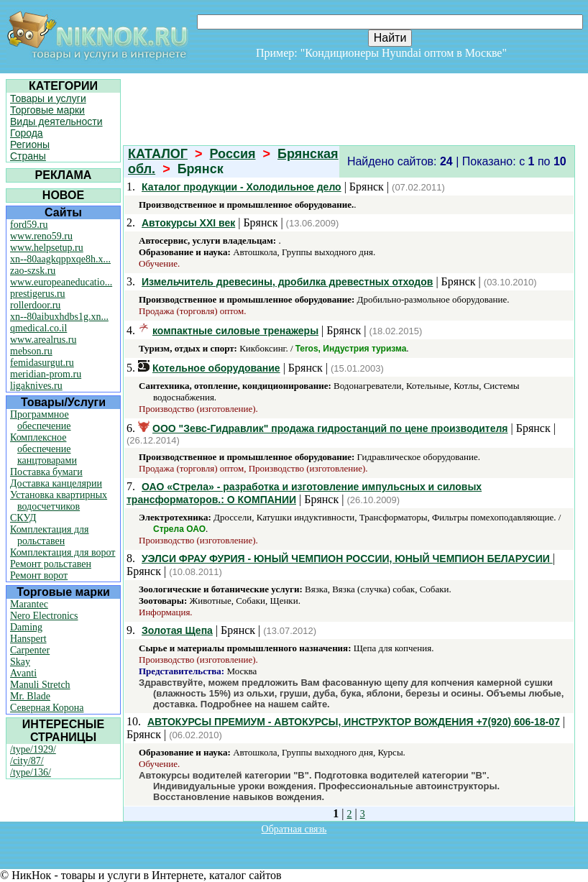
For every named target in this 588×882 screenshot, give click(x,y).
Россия (233, 154)
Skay (20, 662)
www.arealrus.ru (43, 340)
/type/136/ (31, 772)
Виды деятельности (56, 121)
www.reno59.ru (41, 236)
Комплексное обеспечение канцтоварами (43, 449)
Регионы (30, 144)
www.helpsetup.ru (47, 248)
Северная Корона (47, 708)
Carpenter (30, 650)
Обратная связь (294, 829)
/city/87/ (27, 761)
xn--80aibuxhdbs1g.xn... (59, 317)
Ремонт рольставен (51, 564)
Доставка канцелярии (56, 483)
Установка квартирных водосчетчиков (59, 501)
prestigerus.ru (38, 294)
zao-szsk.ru (33, 271)
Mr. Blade (30, 696)
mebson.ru (31, 351)
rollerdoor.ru (35, 305)
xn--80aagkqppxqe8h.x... (60, 259)
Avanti (23, 673)
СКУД (23, 518)
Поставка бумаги (46, 472)
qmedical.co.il (38, 328)
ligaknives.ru (36, 386)
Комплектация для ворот (63, 552)
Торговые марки (47, 110)
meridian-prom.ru (46, 374)
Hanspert (28, 639)
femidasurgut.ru (42, 363)
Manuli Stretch (40, 685)
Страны (28, 156)
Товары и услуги (48, 98)
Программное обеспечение (41, 420)
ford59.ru (29, 225)
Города (27, 133)
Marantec (29, 604)
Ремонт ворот (39, 575)
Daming (26, 627)
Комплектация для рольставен (50, 535)
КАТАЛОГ (158, 154)
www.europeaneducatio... (61, 282)
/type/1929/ (33, 749)
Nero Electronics (44, 616)
